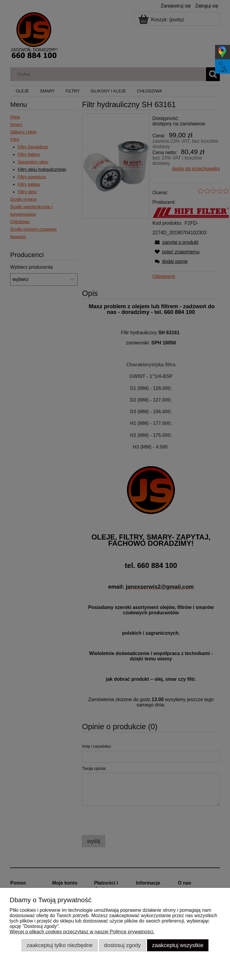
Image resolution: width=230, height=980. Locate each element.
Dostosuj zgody (122, 945)
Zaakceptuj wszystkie (178, 945)
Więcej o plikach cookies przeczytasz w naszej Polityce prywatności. (82, 932)
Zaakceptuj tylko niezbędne (60, 945)
